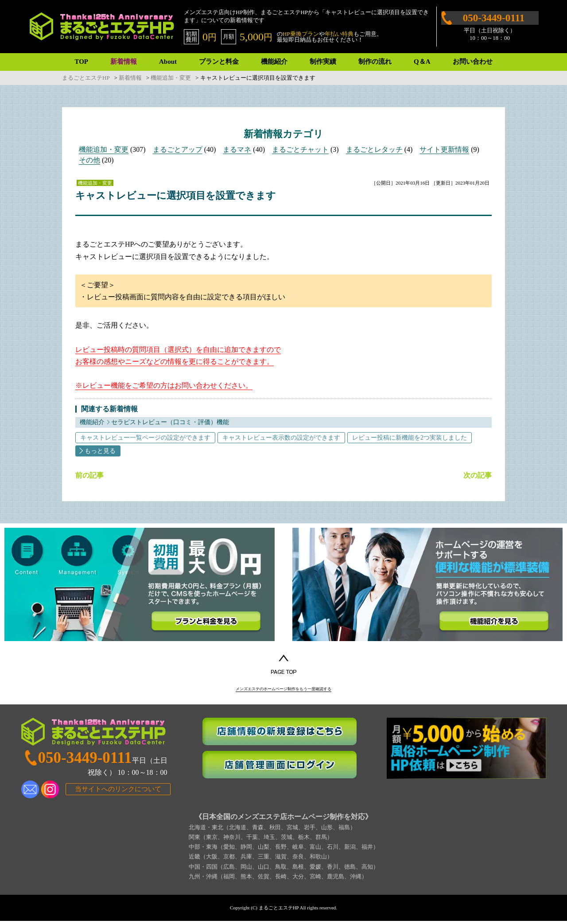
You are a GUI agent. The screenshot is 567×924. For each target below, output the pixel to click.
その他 (89, 160)
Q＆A (422, 62)
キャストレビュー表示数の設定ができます (281, 438)
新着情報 (124, 62)
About (168, 62)
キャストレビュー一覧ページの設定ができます (145, 438)
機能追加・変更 (104, 149)
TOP (81, 62)
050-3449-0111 (494, 18)
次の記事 (478, 476)
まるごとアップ (178, 149)
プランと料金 (219, 62)
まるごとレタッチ (374, 149)
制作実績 (323, 62)
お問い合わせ (473, 62)
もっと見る (100, 451)
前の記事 (89, 476)
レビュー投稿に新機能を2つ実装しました (410, 438)
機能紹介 (274, 62)
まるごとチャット (300, 149)
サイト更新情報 (444, 149)
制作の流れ (375, 62)
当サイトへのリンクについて (118, 793)
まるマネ (237, 149)
